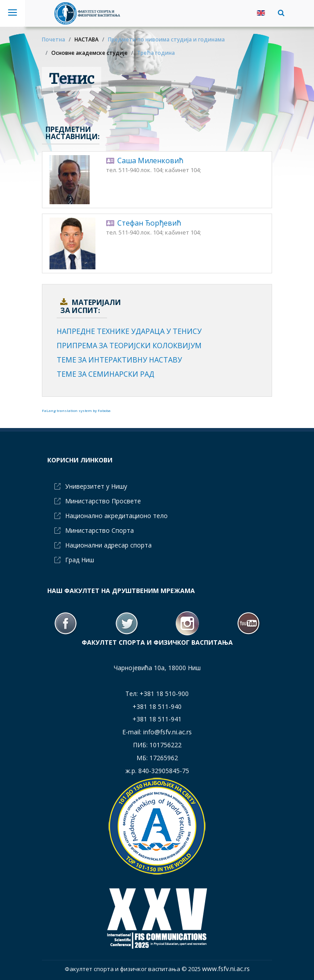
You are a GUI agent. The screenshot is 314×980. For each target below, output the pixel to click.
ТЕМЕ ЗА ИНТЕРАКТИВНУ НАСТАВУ (119, 360)
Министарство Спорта (99, 530)
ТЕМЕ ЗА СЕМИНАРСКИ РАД (105, 374)
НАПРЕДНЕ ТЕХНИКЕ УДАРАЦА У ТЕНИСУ (129, 331)
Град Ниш (80, 560)
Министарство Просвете (103, 501)
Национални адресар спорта (108, 545)
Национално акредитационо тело (116, 516)
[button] (279, 12)
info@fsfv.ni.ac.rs (167, 732)
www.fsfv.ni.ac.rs (226, 969)
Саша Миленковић (150, 161)
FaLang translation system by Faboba (76, 410)
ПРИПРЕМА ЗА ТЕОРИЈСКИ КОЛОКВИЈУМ (129, 346)
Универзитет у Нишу (96, 486)
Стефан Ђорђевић (149, 223)
